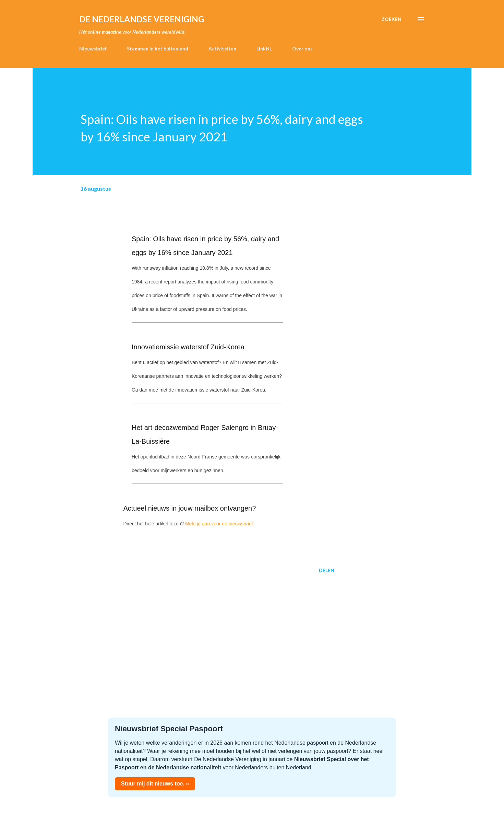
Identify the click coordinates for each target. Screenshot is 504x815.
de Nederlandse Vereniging (142, 19)
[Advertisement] (196, 632)
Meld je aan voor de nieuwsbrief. (220, 524)
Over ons (302, 49)
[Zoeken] (392, 19)
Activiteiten (222, 49)
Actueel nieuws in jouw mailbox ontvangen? (189, 508)
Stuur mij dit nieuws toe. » (155, 784)
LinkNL (264, 49)
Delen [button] (327, 570)
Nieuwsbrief (93, 49)
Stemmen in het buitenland (158, 49)
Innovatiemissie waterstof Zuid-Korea (188, 347)
